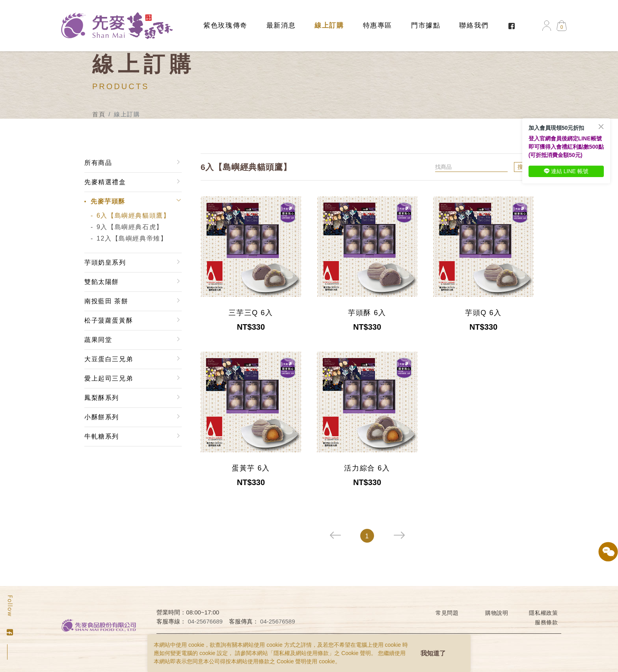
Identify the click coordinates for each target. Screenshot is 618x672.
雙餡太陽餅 (102, 282)
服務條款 (546, 622)
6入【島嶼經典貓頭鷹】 (133, 216)
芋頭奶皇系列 (105, 262)
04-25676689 (205, 621)
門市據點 (426, 25)
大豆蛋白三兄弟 (109, 359)
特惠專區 (378, 25)
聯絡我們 (474, 25)
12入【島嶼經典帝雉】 (132, 238)
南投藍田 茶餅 (106, 301)
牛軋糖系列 (102, 436)
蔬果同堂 (98, 340)
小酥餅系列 (102, 417)
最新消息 (281, 25)
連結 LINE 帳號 (566, 171)
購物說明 (497, 613)
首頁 (99, 114)
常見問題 (447, 613)
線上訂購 (329, 25)
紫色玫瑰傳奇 (225, 25)
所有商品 (98, 163)
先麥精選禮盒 (105, 182)
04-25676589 (277, 621)
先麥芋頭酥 (108, 201)
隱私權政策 (544, 613)
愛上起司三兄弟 (109, 378)
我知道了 (433, 653)
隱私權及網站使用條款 (301, 653)
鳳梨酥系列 (102, 398)
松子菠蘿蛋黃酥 (109, 320)
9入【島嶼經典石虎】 (130, 227)
